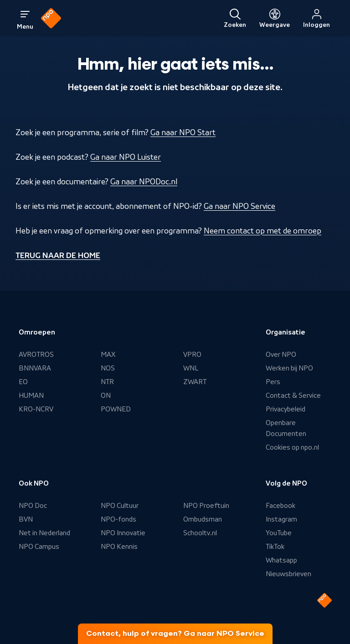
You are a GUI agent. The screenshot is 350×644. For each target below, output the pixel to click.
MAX (108, 355)
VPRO (192, 355)
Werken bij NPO (289, 368)
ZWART (195, 382)
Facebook (281, 506)
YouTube (279, 533)
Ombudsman (203, 519)
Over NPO (281, 355)
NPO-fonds (118, 519)
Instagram (281, 519)
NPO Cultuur (120, 506)
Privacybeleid (286, 409)
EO (23, 382)
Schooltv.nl (200, 533)
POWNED (116, 409)
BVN (26, 519)
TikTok (275, 547)
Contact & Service (293, 396)
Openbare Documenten (286, 428)
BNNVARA (35, 368)
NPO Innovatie (123, 533)
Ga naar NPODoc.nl (144, 182)
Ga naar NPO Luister (126, 157)
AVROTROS (36, 355)
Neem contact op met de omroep (262, 231)
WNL (191, 368)
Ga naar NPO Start (183, 132)
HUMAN (31, 396)
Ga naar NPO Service (239, 206)
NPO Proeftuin (206, 506)
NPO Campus (39, 547)
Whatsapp (281, 560)
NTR (107, 382)
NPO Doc (33, 506)
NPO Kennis (119, 547)
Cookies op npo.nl (292, 447)
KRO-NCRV (36, 409)
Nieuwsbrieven (288, 574)
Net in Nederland (44, 533)
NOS (108, 368)
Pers (273, 382)
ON (106, 396)
